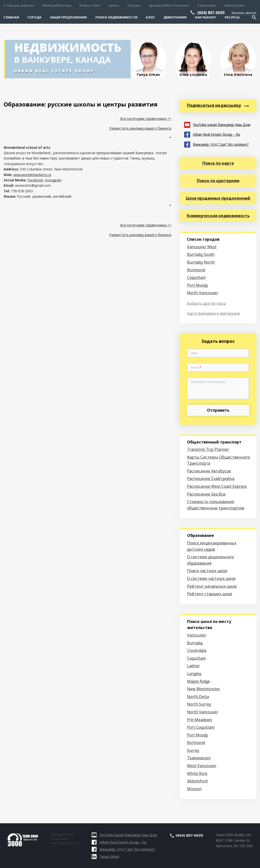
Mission (194, 789)
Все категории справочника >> (146, 119)
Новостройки (234, 5)
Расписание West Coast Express (217, 486)
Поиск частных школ (207, 571)
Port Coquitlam (201, 727)
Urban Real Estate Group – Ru (212, 134)
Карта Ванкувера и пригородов (213, 313)
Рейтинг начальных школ (212, 586)
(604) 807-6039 (211, 13)
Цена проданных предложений (218, 198)
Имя (194, 353)
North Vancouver (203, 293)
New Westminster (204, 689)
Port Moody (197, 285)
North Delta (198, 697)
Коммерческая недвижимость (218, 216)
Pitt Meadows (200, 720)
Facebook (35, 180)
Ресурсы (232, 17)
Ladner (193, 666)
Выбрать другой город (206, 303)
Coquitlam (196, 277)
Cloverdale (197, 650)
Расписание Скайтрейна (211, 478)
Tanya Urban (105, 856)
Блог (150, 17)
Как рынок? (206, 17)
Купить (114, 5)
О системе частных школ (211, 578)
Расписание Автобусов (209, 471)
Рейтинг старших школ (210, 594)
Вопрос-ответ (90, 5)
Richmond (196, 270)
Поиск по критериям (218, 181)
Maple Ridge (198, 681)
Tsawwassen (199, 758)
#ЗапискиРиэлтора (57, 5)
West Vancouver (202, 766)
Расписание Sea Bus (206, 494)
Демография (175, 17)
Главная (11, 17)
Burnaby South (201, 254)
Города (34, 17)
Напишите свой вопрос (209, 382)
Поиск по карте (218, 163)
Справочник (207, 5)
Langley (194, 673)
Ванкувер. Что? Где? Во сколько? (216, 144)
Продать (134, 5)
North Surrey (199, 704)
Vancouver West (202, 247)
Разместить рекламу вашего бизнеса (140, 128)
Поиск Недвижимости (116, 17)
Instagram (53, 180)
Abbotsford (197, 781)
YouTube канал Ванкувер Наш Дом (217, 124)
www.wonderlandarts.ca (32, 175)
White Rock (197, 773)
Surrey (193, 750)
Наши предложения (68, 17)
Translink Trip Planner (208, 449)
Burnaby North (201, 262)
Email (196, 368)
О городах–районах (19, 5)
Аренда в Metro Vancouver (169, 5)
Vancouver (197, 635)
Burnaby (195, 643)
